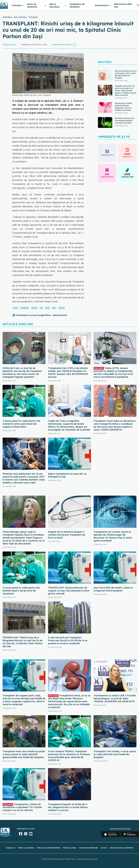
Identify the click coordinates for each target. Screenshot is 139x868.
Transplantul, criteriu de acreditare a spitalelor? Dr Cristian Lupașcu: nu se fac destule (22, 807)
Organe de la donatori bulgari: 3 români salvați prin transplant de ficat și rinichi (66, 535)
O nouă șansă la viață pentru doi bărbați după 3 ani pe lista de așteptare (21, 591)
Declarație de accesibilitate (121, 848)
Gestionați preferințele (88, 848)
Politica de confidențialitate (48, 848)
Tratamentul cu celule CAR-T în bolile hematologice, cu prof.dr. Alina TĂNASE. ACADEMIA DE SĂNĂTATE (115, 698)
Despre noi (11, 848)
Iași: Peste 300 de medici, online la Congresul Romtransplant (113, 589)
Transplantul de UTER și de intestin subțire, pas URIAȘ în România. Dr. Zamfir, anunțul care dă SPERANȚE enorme (68, 373)
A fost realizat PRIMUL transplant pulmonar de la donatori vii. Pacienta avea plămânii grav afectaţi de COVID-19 (69, 756)
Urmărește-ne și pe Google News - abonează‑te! (41, 315)
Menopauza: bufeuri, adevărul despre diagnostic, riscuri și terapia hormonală (124, 107)
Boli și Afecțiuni (20, 17)
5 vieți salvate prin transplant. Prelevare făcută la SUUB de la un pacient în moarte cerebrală (68, 640)
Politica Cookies (70, 848)
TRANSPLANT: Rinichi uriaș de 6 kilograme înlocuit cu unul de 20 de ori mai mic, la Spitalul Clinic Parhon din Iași (23, 642)
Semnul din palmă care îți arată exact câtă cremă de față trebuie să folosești (126, 74)
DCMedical (7, 17)
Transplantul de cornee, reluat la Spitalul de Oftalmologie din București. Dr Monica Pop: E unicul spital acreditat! (113, 536)
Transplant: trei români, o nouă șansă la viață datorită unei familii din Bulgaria (115, 754)
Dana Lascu (11, 45)
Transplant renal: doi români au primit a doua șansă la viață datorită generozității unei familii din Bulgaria (24, 754)
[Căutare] (138, 5)
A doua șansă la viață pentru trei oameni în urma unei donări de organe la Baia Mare (21, 424)
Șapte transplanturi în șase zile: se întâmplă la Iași (67, 475)
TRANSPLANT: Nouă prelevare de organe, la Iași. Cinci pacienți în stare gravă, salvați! (69, 591)
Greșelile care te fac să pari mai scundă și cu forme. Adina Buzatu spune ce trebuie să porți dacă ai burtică (125, 91)
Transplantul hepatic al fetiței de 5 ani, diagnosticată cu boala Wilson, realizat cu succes (68, 807)
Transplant (33, 17)
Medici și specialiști (26, 848)
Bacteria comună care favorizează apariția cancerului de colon (124, 121)
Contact (104, 848)
